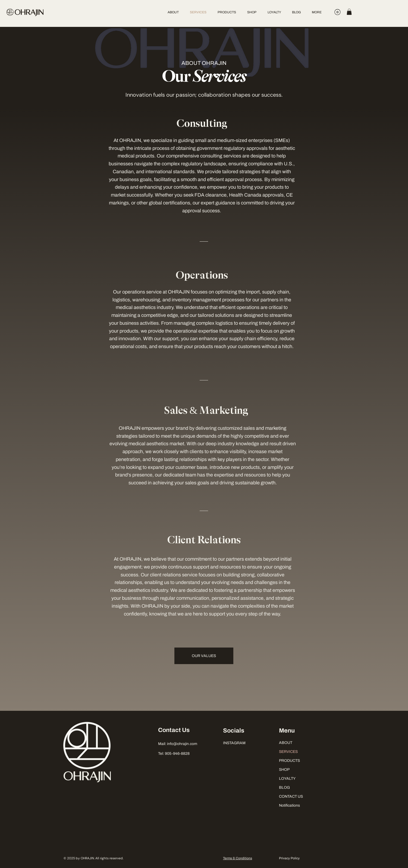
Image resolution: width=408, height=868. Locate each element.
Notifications (289, 805)
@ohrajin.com (185, 744)
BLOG (284, 787)
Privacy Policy (289, 858)
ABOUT (286, 743)
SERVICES (288, 752)
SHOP (284, 770)
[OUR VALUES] (204, 656)
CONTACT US (291, 796)
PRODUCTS (289, 761)
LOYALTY (287, 779)
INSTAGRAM (234, 743)
